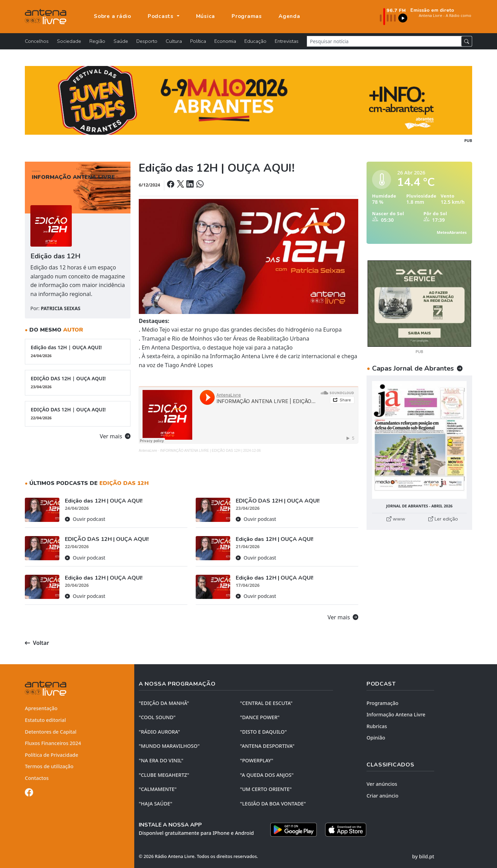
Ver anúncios (382, 784)
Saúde (121, 41)
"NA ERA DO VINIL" (161, 760)
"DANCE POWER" (260, 717)
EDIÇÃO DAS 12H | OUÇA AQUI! (78, 382)
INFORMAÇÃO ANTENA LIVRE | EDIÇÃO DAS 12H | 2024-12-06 (211, 451)
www (396, 519)
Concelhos (37, 41)
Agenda (289, 16)
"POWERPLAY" (256, 760)
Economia (225, 41)
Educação (255, 41)
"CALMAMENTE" (158, 789)
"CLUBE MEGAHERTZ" (164, 775)
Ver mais (115, 436)
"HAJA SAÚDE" (155, 804)
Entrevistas (287, 41)
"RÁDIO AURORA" (159, 732)
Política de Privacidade (52, 755)
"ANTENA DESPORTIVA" (267, 746)
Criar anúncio (382, 796)
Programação (382, 703)
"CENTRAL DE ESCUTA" (266, 703)
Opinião (376, 738)
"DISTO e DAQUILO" (263, 732)
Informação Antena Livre (396, 714)
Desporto (147, 41)
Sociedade (69, 41)
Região (97, 41)
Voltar (37, 643)
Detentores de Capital (51, 732)
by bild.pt (423, 856)
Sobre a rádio (113, 16)
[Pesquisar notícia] (384, 41)
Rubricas (377, 726)
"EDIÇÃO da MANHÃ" (164, 703)
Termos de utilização (49, 766)
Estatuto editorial (45, 720)
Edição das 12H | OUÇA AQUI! (78, 351)
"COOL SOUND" (157, 717)
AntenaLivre (148, 451)
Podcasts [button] (162, 16)
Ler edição (443, 519)
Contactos (37, 778)
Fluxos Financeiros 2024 (53, 743)
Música (206, 16)
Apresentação (41, 708)
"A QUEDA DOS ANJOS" (267, 775)
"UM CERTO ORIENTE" (266, 789)
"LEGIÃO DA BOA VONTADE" (273, 804)
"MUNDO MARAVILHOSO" (169, 746)
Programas (247, 16)
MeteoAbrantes (452, 232)
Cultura (174, 41)
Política (198, 41)
